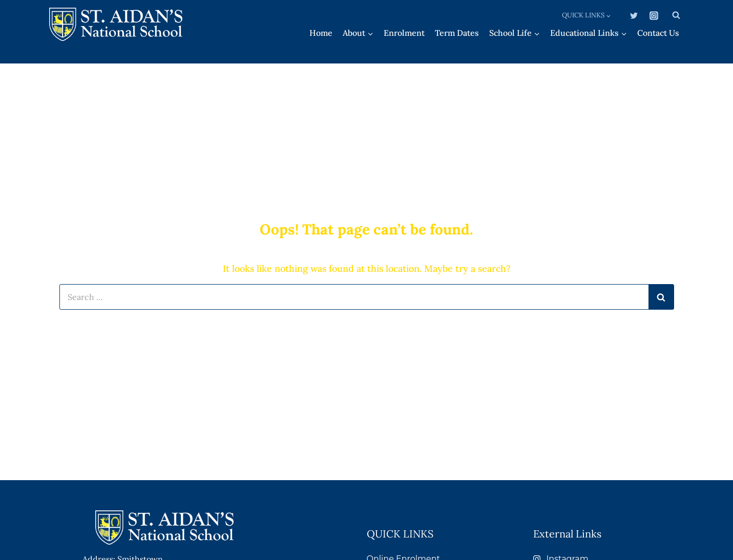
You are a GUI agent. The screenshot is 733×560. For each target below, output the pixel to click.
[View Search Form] (676, 15)
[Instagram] (654, 15)
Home (321, 33)
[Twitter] (634, 15)
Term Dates (457, 33)
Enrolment (404, 33)
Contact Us (658, 33)
